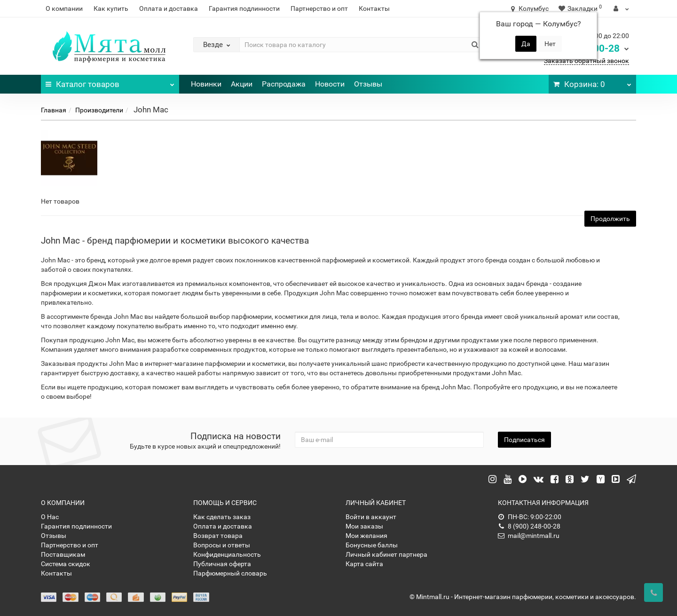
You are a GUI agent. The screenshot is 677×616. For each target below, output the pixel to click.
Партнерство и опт (319, 8)
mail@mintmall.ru (529, 536)
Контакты (374, 8)
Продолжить (610, 219)
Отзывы (368, 84)
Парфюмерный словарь (230, 573)
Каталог (110, 82)
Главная (54, 110)
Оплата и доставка (169, 8)
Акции (242, 84)
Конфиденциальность (227, 554)
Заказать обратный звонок (586, 61)
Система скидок (66, 564)
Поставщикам (63, 554)
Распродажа (284, 84)
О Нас (50, 517)
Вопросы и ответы (222, 545)
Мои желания (366, 536)
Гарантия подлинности (244, 8)
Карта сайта (364, 564)
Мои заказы (364, 526)
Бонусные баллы (372, 545)
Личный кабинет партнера (386, 554)
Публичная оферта (222, 564)
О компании (64, 8)
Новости (330, 84)
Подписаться (524, 440)
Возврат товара (218, 536)
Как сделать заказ (222, 517)
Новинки (206, 84)
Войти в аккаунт (371, 517)
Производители (99, 110)
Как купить (111, 8)
